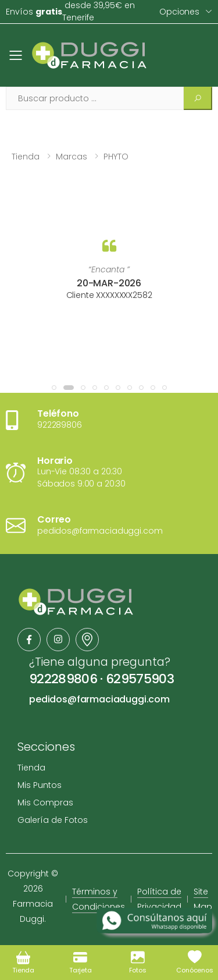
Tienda (26, 157)
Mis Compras (45, 803)
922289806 (63, 679)
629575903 (140, 679)
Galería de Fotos (53, 820)
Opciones (179, 12)
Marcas (72, 157)
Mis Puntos (40, 785)
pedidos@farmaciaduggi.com (99, 699)
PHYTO (116, 157)
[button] (54, 388)
